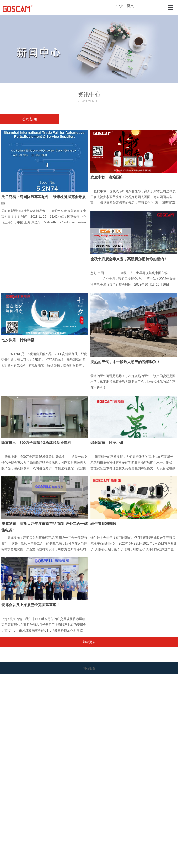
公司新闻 (30, 119)
